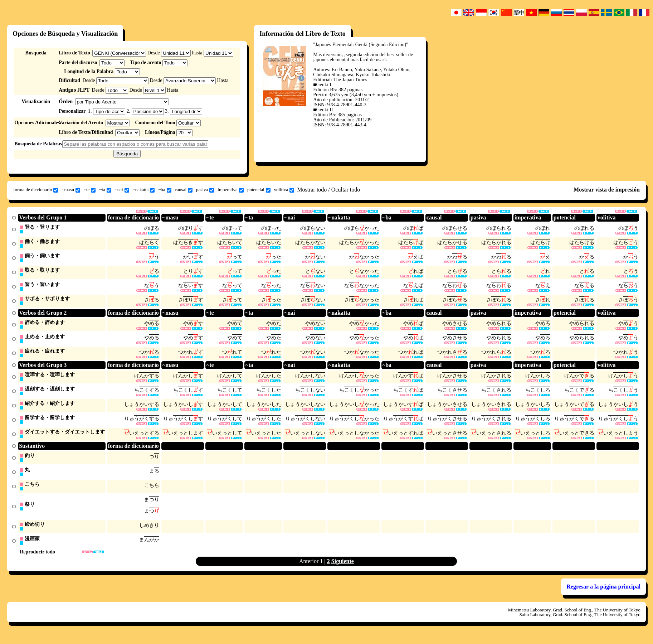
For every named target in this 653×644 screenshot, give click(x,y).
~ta (105, 190)
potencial (259, 190)
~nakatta (144, 190)
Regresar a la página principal (603, 594)
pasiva (205, 190)
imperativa (231, 190)
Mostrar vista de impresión (607, 190)
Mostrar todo (312, 190)
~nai (122, 190)
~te (90, 190)
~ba (165, 190)
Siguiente (343, 569)
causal (184, 190)
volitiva (284, 190)
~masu (71, 190)
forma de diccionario (36, 190)
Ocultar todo (346, 190)
